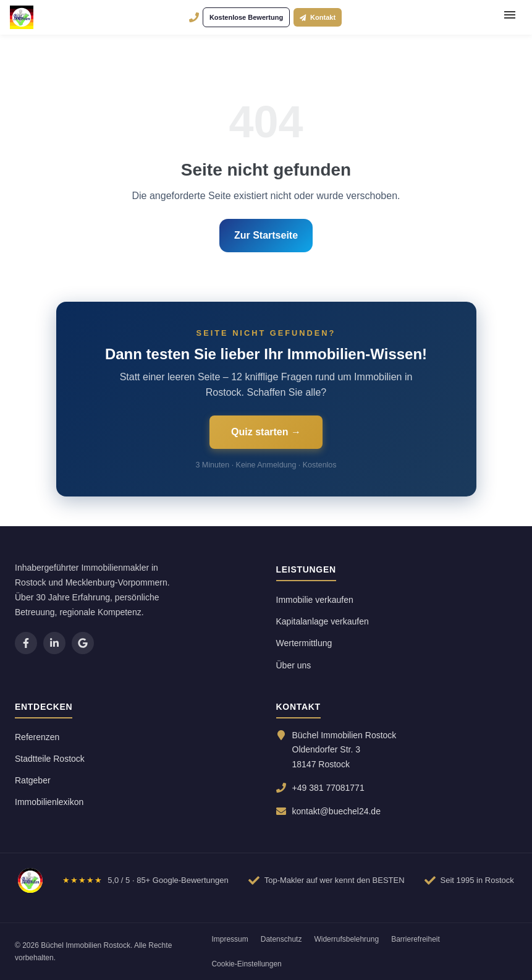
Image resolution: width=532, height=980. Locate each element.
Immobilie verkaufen (315, 600)
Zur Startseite (266, 235)
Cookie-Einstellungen (246, 964)
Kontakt (318, 17)
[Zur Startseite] (30, 880)
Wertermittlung (304, 643)
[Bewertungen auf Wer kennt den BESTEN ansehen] (327, 880)
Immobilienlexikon (49, 802)
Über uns (294, 665)
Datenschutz (281, 939)
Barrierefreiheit (416, 939)
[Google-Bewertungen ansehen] (146, 880)
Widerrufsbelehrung (346, 939)
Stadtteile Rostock (50, 759)
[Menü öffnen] (510, 17)
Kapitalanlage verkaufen (323, 621)
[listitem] (26, 643)
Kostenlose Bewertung (246, 17)
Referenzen (37, 737)
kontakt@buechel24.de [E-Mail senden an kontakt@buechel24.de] (336, 811)
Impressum (230, 939)
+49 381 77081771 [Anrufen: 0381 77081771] (328, 788)
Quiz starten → (266, 432)
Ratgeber (33, 780)
